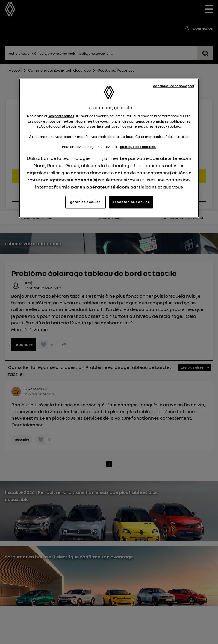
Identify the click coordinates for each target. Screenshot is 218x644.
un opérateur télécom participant (118, 187)
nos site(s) (86, 180)
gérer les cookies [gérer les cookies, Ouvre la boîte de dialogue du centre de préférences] (85, 202)
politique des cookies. (138, 147)
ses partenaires (61, 116)
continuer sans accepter (174, 86)
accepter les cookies (131, 202)
